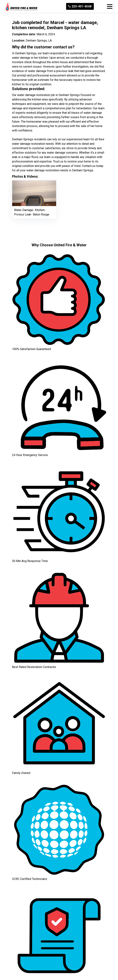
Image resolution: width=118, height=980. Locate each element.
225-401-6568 (80, 6)
